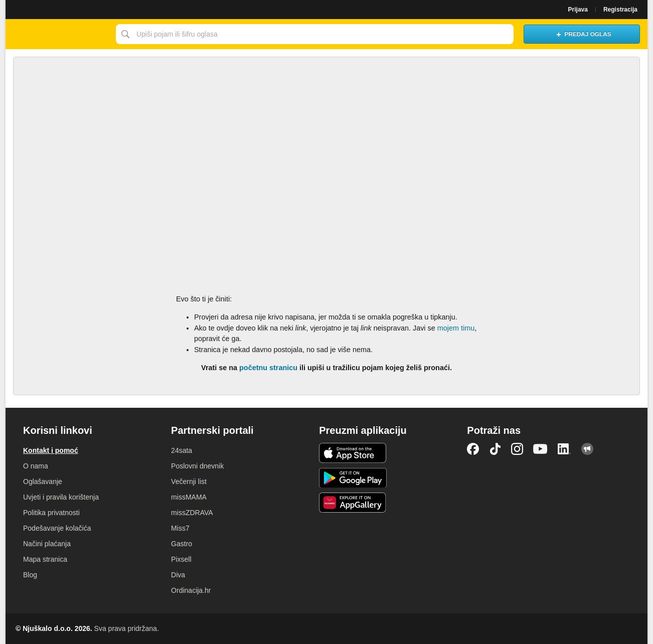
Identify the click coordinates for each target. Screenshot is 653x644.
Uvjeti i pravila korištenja (61, 497)
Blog (30, 575)
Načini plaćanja (47, 544)
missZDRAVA (192, 513)
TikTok (495, 449)
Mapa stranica (45, 559)
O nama (36, 466)
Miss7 (180, 528)
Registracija (620, 10)
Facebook (473, 449)
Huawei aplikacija (353, 503)
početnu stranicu (268, 368)
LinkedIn (564, 449)
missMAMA (189, 497)
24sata (182, 450)
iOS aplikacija (353, 453)
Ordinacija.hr (191, 590)
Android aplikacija (353, 478)
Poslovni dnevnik (197, 466)
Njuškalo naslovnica (58, 34)
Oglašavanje (43, 481)
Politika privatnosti (51, 513)
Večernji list (189, 481)
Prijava (578, 10)
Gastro (182, 544)
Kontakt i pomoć (51, 450)
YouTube (540, 449)
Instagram (517, 449)
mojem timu (456, 328)
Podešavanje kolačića (57, 528)
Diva (178, 575)
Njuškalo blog (587, 449)
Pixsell (181, 559)
